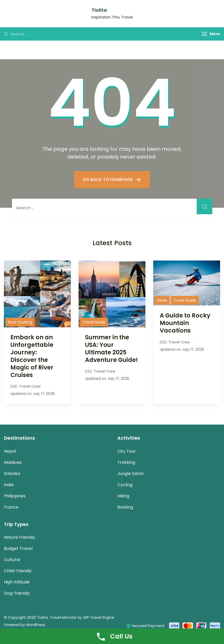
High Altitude (17, 582)
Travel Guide (94, 322)
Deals (162, 300)
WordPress (36, 625)
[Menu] (204, 34)
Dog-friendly (17, 593)
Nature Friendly (20, 537)
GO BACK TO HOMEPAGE (108, 180)
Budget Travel (18, 548)
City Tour (127, 451)
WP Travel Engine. (99, 617)
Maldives (13, 462)
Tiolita (99, 10)
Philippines (15, 496)
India (9, 485)
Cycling (125, 485)
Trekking (126, 462)
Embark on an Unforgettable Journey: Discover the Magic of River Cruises (32, 356)
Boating (125, 507)
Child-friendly (18, 571)
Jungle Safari (130, 474)
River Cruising (20, 322)
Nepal (10, 451)
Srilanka (12, 474)
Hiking (123, 496)
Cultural (12, 560)
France (11, 507)
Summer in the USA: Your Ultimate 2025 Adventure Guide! (111, 349)
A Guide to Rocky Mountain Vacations (185, 323)
